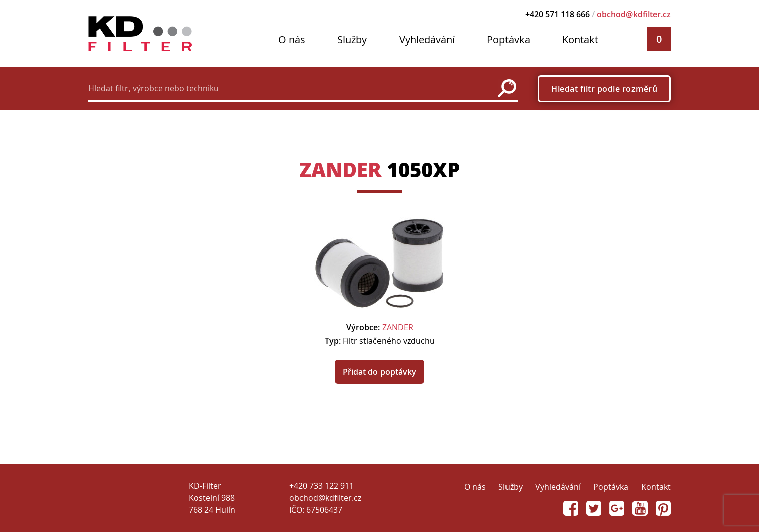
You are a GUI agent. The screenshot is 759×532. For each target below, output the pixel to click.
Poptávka (509, 39)
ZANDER (340, 169)
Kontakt (580, 39)
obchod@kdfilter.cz (634, 14)
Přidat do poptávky (379, 372)
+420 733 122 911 (322, 486)
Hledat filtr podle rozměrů (604, 89)
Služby (352, 39)
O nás (292, 39)
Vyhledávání (427, 39)
